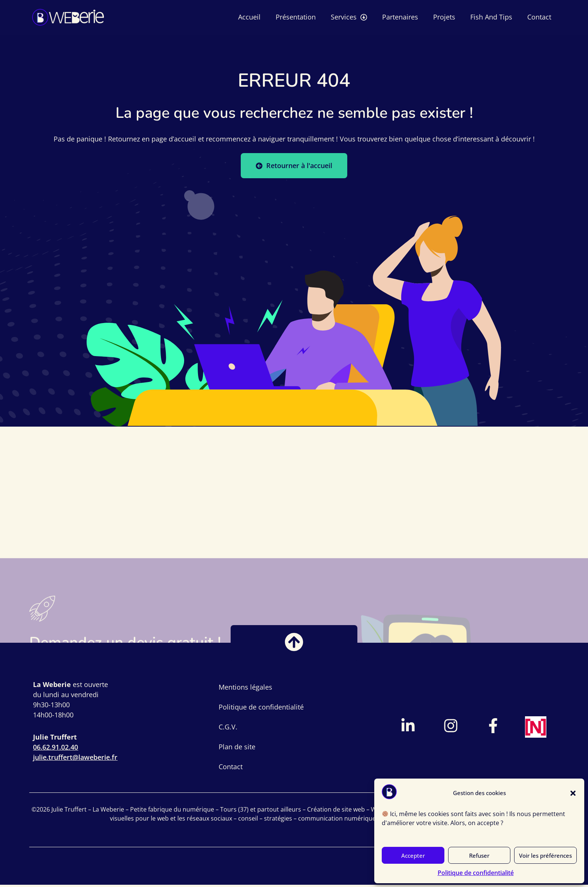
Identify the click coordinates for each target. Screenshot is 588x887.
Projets (444, 17)
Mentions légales (245, 689)
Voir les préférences (545, 855)
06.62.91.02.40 (55, 749)
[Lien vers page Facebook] (493, 728)
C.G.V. (228, 729)
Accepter (413, 855)
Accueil (249, 17)
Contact (539, 17)
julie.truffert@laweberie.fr (75, 759)
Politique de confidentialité (476, 873)
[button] (573, 793)
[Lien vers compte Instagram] (451, 728)
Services (349, 17)
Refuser (479, 855)
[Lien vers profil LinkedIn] (408, 728)
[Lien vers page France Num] (536, 729)
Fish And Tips (491, 17)
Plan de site (237, 749)
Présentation (296, 17)
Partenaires (400, 17)
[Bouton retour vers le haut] (294, 644)
